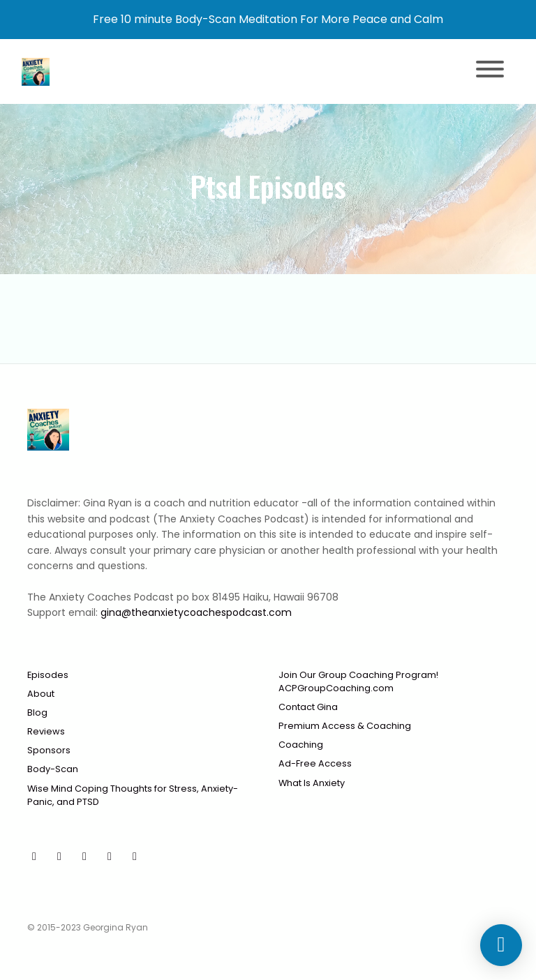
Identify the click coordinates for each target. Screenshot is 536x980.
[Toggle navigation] (490, 71)
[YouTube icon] (34, 857)
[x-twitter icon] (110, 857)
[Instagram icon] (84, 857)
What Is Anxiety (312, 783)
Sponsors (49, 750)
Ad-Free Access (315, 763)
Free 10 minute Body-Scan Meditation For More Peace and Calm (268, 19)
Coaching (301, 745)
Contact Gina (308, 707)
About (41, 694)
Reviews (46, 731)
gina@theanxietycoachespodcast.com (196, 612)
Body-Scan (53, 769)
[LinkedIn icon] (135, 857)
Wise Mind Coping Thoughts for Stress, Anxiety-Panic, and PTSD (133, 795)
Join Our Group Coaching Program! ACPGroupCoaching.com (358, 681)
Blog (37, 713)
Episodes (48, 675)
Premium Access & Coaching (345, 726)
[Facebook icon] (59, 857)
